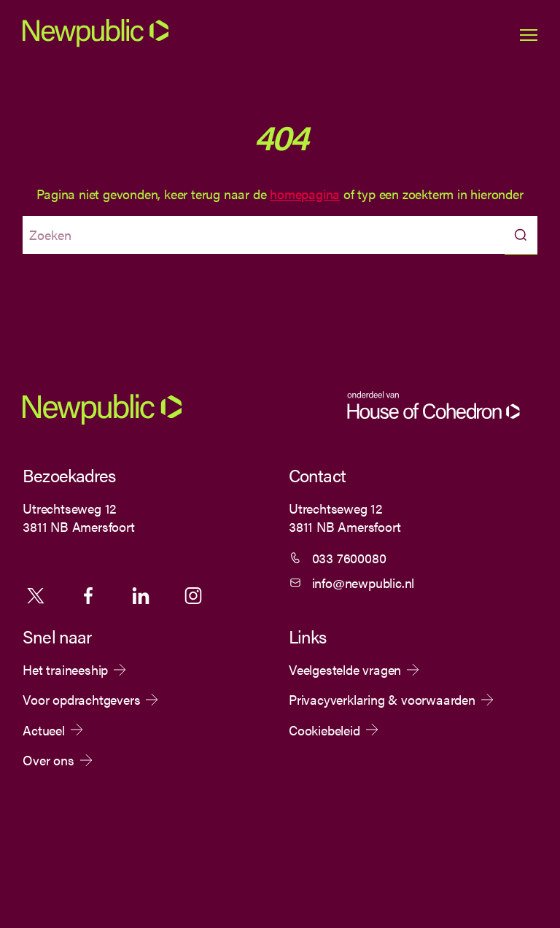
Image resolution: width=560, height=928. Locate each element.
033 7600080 (349, 558)
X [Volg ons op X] (36, 595)
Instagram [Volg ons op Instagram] (193, 595)
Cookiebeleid (324, 730)
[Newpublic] (96, 44)
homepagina (305, 194)
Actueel (44, 730)
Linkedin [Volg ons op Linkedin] (141, 595)
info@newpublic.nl (363, 583)
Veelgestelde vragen (345, 670)
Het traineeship (65, 670)
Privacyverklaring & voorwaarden (382, 700)
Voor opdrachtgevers (81, 700)
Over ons (48, 760)
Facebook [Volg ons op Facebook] (88, 595)
